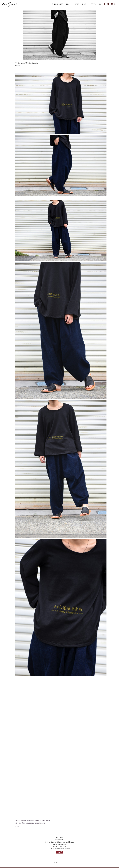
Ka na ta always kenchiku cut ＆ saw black (32, 820)
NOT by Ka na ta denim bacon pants (30, 823)
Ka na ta (17, 826)
